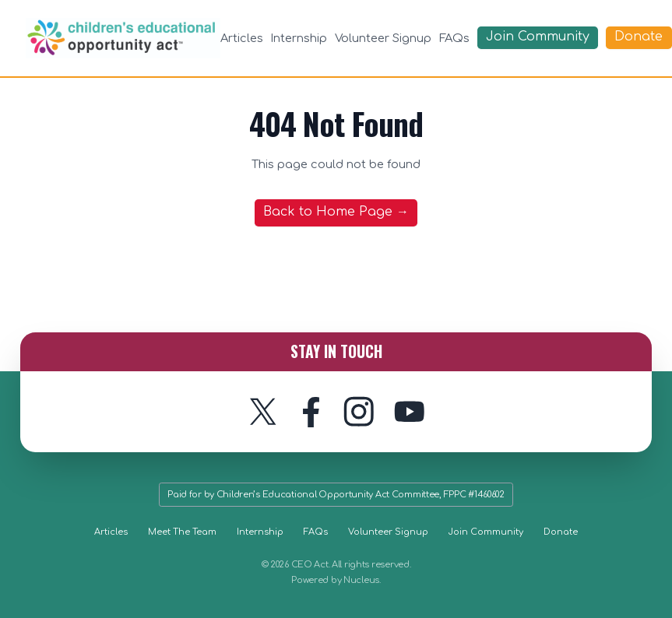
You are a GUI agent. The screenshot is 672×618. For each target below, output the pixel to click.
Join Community (486, 532)
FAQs (454, 38)
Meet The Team (182, 532)
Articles (242, 38)
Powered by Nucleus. (336, 580)
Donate (561, 532)
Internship (299, 38)
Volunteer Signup (383, 38)
